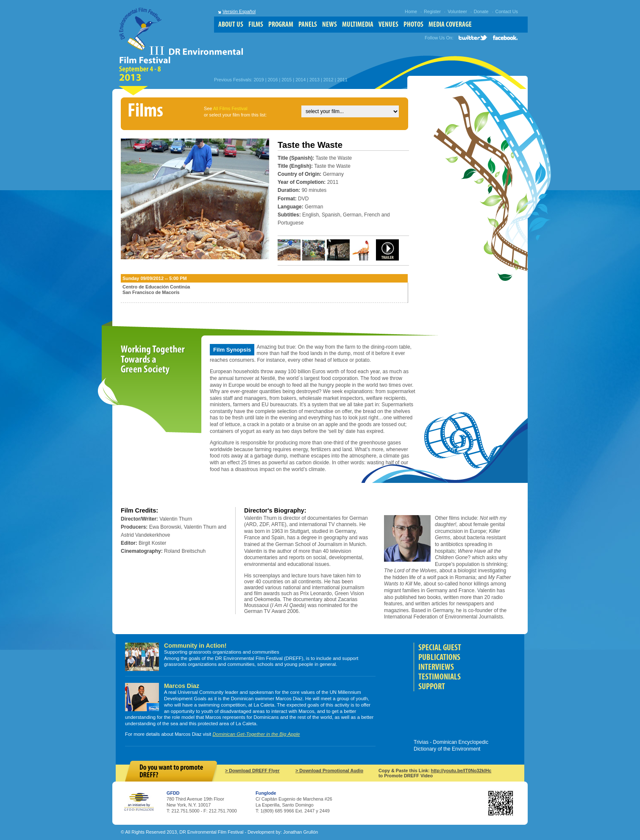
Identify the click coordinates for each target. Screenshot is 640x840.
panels (308, 25)
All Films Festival (230, 108)
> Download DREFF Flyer (252, 771)
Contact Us (507, 11)
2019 (259, 80)
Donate (481, 11)
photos (413, 25)
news (330, 25)
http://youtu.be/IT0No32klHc (461, 771)
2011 (342, 80)
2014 (301, 80)
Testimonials (440, 677)
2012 (328, 80)
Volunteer (457, 11)
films (256, 25)
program (281, 25)
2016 (273, 80)
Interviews (436, 667)
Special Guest (440, 647)
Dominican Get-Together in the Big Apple (256, 734)
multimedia (358, 25)
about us (231, 25)
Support (432, 686)
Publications (439, 657)
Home (411, 11)
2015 (287, 80)
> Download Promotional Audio (329, 771)
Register (432, 11)
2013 (314, 80)
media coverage (450, 25)
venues (388, 25)
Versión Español (239, 11)
